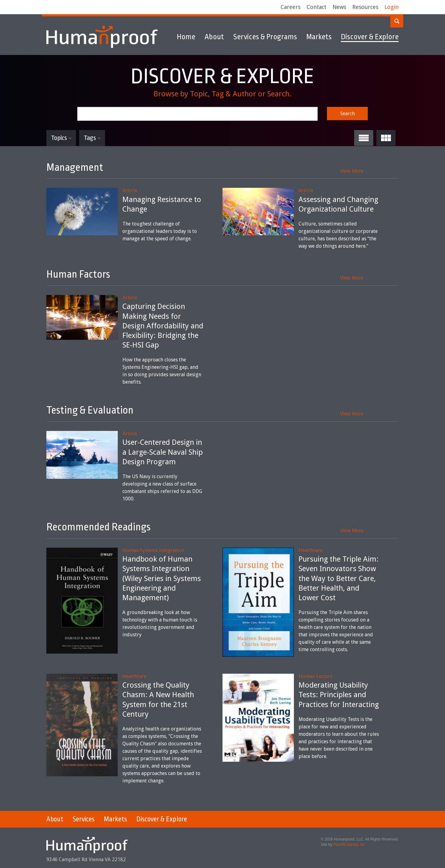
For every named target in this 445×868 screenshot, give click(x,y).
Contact (316, 7)
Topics (61, 138)
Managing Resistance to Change (162, 204)
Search (348, 114)
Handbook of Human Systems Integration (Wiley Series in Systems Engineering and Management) (162, 578)
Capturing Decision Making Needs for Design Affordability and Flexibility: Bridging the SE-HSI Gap (163, 326)
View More (352, 171)
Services (84, 819)
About (214, 37)
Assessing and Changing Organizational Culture (338, 204)
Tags (92, 138)
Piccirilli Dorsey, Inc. (350, 845)
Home (186, 37)
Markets (319, 37)
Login (392, 7)
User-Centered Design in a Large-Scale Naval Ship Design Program (163, 452)
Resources (365, 7)
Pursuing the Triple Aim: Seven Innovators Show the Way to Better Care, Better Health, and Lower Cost (339, 578)
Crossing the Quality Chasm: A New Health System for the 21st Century (158, 700)
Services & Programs (265, 37)
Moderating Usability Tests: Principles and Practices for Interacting (339, 695)
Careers (290, 7)
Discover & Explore (370, 37)
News (339, 7)
